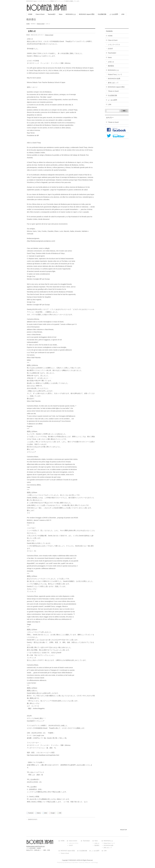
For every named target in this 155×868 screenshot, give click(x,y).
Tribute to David (41, 24)
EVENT (110, 49)
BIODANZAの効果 (114, 79)
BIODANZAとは (113, 70)
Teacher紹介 (112, 53)
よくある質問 (112, 100)
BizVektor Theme (78, 863)
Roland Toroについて (115, 74)
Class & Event (113, 40)
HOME (28, 24)
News (110, 57)
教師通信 (111, 66)
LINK (110, 104)
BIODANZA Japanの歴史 (116, 87)
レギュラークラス (114, 45)
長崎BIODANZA (32, 819)
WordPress (68, 863)
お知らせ (111, 62)
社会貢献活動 (112, 95)
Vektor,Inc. (88, 863)
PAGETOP (124, 830)
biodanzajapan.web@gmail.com (36, 846)
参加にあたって (113, 83)
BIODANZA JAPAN (75, 860)
